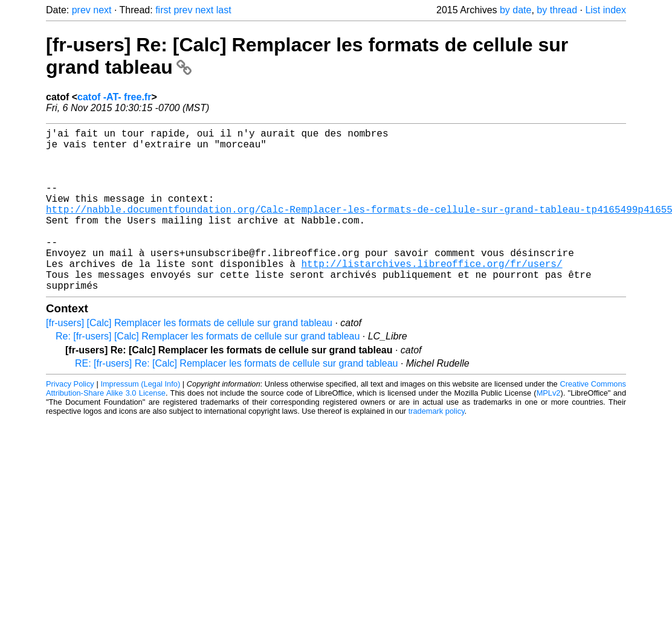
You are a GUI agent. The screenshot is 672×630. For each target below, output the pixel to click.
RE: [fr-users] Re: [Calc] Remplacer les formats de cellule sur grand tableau (236, 400)
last (224, 10)
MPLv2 (549, 429)
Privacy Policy (70, 420)
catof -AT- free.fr (114, 97)
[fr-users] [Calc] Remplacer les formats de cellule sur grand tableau (189, 359)
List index (606, 10)
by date (515, 10)
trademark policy (437, 447)
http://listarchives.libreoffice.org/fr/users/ (431, 295)
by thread (557, 10)
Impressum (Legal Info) (140, 420)
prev (81, 10)
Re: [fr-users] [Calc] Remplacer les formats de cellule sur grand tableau (208, 372)
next (102, 10)
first (163, 10)
